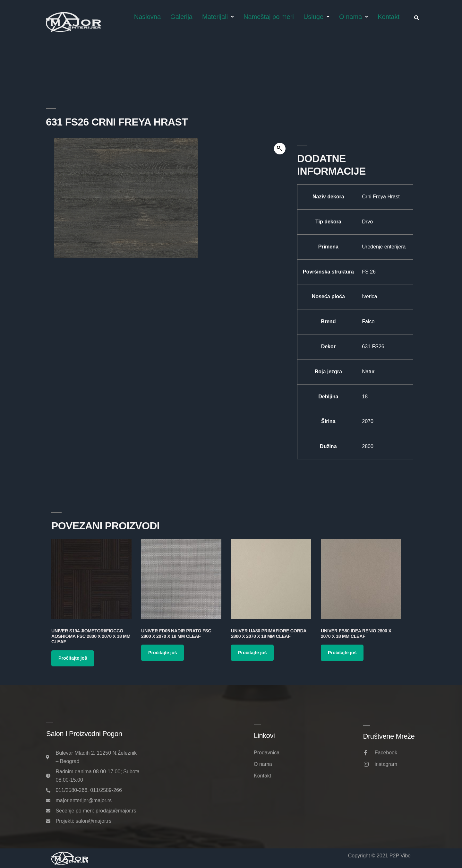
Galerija (181, 17)
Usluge (317, 17)
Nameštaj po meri (269, 17)
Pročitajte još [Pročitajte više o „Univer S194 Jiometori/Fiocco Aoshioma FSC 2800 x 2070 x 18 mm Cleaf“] (73, 658)
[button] (280, 149)
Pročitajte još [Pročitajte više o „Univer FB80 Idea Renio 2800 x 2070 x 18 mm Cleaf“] (342, 653)
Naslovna (147, 17)
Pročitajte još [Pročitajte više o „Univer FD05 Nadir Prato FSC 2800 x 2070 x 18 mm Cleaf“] (163, 653)
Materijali (218, 17)
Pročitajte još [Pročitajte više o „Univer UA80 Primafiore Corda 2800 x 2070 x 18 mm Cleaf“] (252, 653)
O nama (354, 17)
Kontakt (389, 17)
